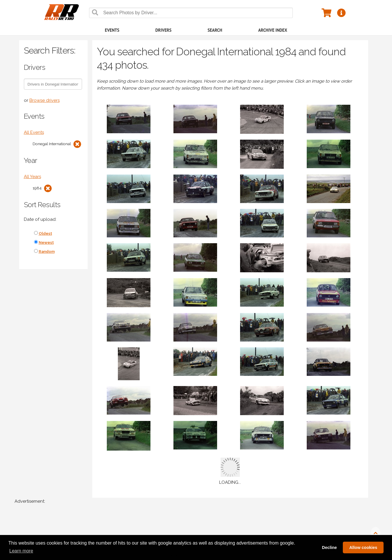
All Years (32, 177)
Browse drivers (45, 100)
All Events (34, 132)
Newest (46, 242)
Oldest (45, 233)
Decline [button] (329, 547)
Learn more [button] (21, 551)
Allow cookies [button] (363, 547)
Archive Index (273, 30)
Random (47, 251)
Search (215, 30)
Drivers (164, 30)
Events (112, 30)
